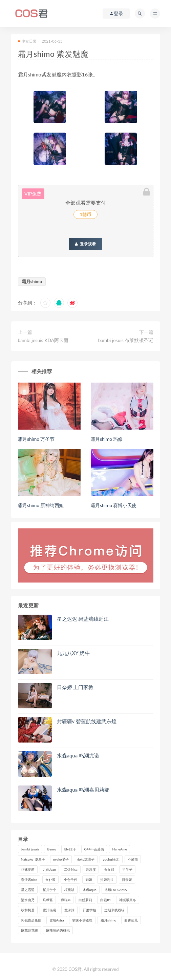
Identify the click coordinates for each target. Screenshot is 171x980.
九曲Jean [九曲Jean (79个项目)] (49, 869)
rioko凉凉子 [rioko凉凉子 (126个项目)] (86, 859)
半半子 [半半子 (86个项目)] (127, 869)
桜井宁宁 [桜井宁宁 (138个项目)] (49, 890)
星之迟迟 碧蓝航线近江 (83, 619)
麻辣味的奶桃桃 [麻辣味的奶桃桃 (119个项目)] (58, 930)
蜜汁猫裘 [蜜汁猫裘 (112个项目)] (49, 910)
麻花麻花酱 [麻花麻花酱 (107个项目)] (29, 930)
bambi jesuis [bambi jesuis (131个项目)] (30, 849)
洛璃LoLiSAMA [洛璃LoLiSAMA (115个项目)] (116, 890)
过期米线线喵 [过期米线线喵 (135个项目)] (114, 910)
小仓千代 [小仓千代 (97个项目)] (70, 880)
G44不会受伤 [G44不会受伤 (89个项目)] (94, 849)
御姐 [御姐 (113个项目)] (89, 880)
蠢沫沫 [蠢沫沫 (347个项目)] (69, 910)
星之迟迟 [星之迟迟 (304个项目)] (28, 890)
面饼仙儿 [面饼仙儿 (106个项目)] (131, 920)
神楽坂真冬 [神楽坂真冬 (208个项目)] (128, 900)
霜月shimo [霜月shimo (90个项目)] (108, 920)
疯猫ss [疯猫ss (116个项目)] (66, 900)
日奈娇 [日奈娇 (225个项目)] (127, 880)
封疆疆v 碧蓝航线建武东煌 (87, 721)
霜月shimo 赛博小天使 (114, 505)
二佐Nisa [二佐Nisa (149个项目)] (71, 869)
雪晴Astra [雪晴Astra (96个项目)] (57, 920)
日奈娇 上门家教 (75, 687)
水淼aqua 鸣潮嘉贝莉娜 (83, 790)
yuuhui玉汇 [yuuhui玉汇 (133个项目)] (111, 859)
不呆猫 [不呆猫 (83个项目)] (133, 859)
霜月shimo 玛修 (107, 439)
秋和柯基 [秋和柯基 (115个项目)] (28, 910)
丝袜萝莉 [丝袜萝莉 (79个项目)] (28, 869)
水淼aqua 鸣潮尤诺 (78, 755)
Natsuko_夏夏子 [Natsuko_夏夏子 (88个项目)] (33, 859)
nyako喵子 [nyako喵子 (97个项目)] (61, 859)
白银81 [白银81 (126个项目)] (106, 900)
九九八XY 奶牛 (73, 653)
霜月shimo (32, 281)
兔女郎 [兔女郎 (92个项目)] (109, 869)
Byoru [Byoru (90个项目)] (51, 849)
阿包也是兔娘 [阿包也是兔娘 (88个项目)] (31, 920)
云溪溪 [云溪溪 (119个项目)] (91, 869)
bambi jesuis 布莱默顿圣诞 (126, 340)
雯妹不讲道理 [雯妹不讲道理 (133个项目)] (82, 920)
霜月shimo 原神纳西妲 (41, 505)
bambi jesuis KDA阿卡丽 (43, 340)
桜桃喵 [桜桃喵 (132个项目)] (69, 890)
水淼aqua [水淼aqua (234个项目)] (90, 890)
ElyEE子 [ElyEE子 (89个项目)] (70, 849)
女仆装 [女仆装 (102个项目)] (50, 880)
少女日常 (27, 41)
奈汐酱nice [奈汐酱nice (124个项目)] (29, 880)
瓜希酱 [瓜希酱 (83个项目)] (48, 900)
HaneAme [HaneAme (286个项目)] (120, 849)
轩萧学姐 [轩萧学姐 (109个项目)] (89, 910)
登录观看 (85, 244)
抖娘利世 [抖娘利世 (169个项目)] (107, 880)
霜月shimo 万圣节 (36, 439)
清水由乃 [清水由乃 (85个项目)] (28, 900)
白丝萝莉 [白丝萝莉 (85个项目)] (85, 900)
